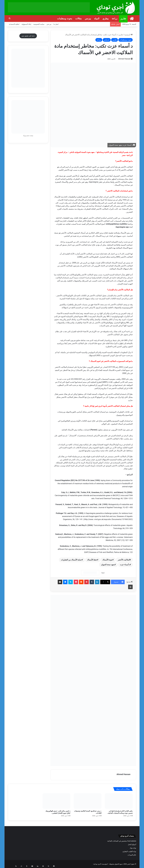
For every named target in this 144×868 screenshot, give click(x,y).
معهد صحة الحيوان (108, 564)
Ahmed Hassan (126, 59)
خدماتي (107, 40)
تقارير (123, 19)
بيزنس (88, 19)
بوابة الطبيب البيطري (129, 851)
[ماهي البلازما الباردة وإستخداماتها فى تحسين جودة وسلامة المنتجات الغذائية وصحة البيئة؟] (119, 801)
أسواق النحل (132, 844)
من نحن (49, 24)
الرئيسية (128, 35)
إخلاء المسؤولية (26, 24)
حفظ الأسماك (92, 560)
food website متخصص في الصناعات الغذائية (122, 841)
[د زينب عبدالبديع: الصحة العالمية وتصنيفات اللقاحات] (88, 801)
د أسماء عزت (125, 564)
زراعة (115, 19)
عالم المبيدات (132, 855)
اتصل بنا (56, 24)
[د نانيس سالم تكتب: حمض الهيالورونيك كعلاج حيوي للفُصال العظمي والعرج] (56, 801)
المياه (97, 19)
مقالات (78, 19)
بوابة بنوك (133, 848)
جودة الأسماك (107, 560)
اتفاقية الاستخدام (14, 24)
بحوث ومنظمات (65, 19)
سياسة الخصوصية (39, 24)
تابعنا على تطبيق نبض (28, 36)
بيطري (106, 19)
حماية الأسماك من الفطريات (71, 560)
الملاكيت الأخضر (124, 560)
